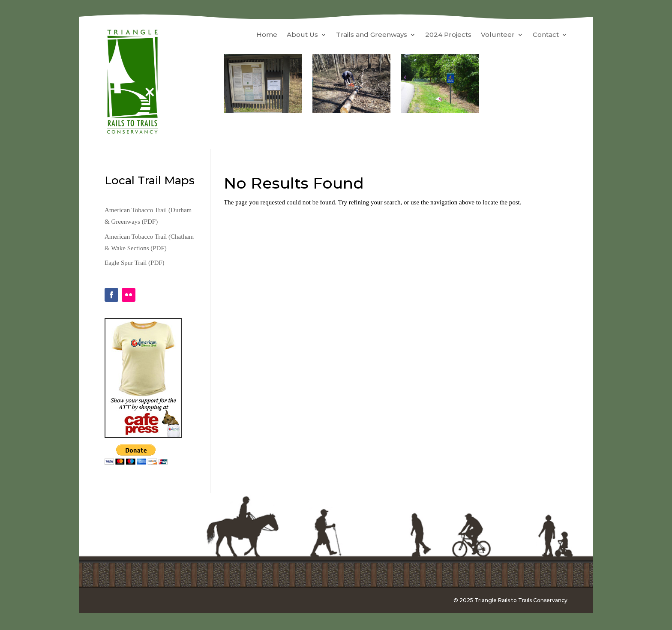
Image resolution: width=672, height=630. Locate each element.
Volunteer (498, 35)
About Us (302, 35)
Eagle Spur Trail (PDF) (135, 263)
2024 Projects (448, 35)
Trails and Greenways (372, 35)
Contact (546, 35)
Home (267, 35)
